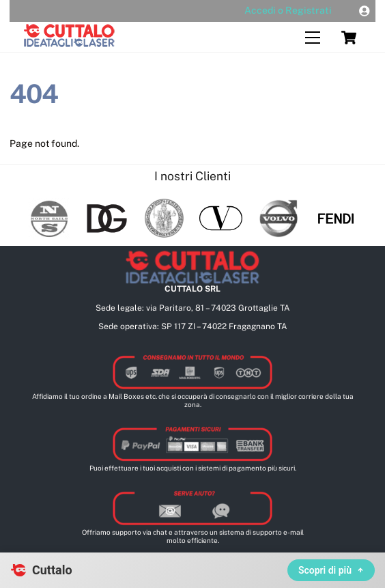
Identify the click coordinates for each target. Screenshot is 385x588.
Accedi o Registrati (288, 10)
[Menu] (313, 38)
